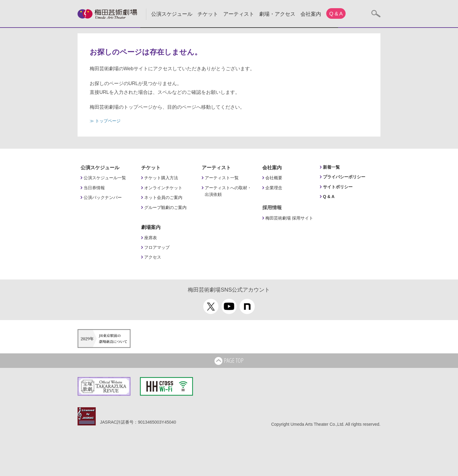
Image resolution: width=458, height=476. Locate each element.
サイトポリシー (338, 187)
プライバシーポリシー (344, 177)
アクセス (153, 257)
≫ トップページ (105, 121)
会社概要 (274, 178)
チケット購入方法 (161, 178)
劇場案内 (151, 227)
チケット (208, 14)
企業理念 (274, 188)
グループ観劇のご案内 (165, 207)
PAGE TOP (229, 361)
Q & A (336, 14)
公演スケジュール (172, 14)
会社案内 (311, 14)
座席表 (151, 238)
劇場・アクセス (277, 14)
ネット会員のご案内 (163, 197)
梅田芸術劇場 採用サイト (289, 218)
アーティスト (239, 14)
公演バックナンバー (103, 197)
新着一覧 (331, 167)
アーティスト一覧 (222, 178)
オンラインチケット (163, 188)
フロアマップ (157, 247)
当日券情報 (94, 188)
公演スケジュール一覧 (105, 178)
